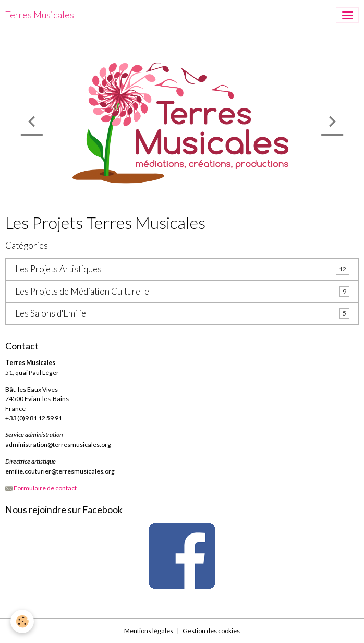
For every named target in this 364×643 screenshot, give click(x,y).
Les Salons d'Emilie (51, 313)
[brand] (40, 15)
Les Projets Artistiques (58, 269)
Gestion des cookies (211, 631)
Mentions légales (149, 631)
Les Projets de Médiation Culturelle (82, 292)
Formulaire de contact (45, 488)
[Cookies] (22, 621)
